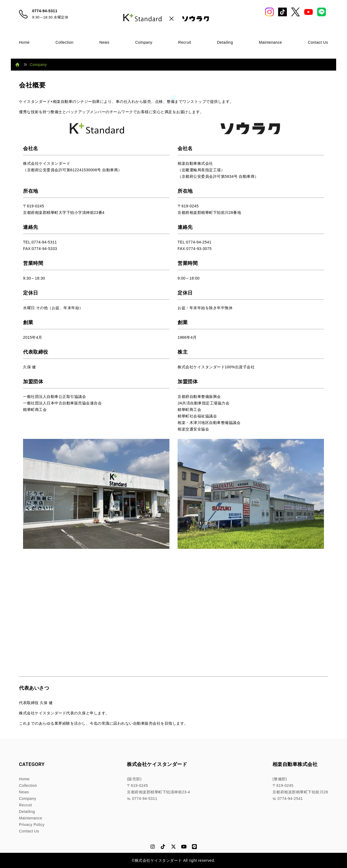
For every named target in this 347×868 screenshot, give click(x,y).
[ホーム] (17, 65)
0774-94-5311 (45, 11)
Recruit (185, 42)
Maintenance (271, 42)
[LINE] (195, 847)
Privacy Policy (32, 825)
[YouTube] (184, 847)
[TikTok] (163, 847)
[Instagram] (153, 847)
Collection (65, 42)
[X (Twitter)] (174, 847)
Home (24, 42)
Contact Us (318, 42)
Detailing (225, 42)
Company (144, 42)
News (104, 42)
